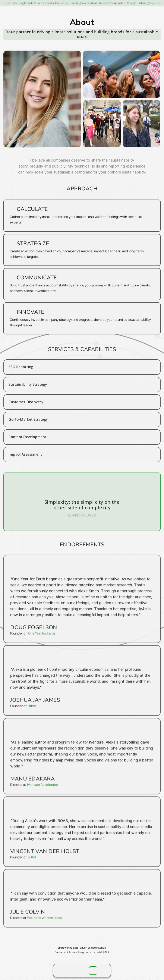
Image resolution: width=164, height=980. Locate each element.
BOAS (33, 860)
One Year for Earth (43, 643)
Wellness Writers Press (45, 919)
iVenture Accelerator (44, 790)
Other (33, 713)
